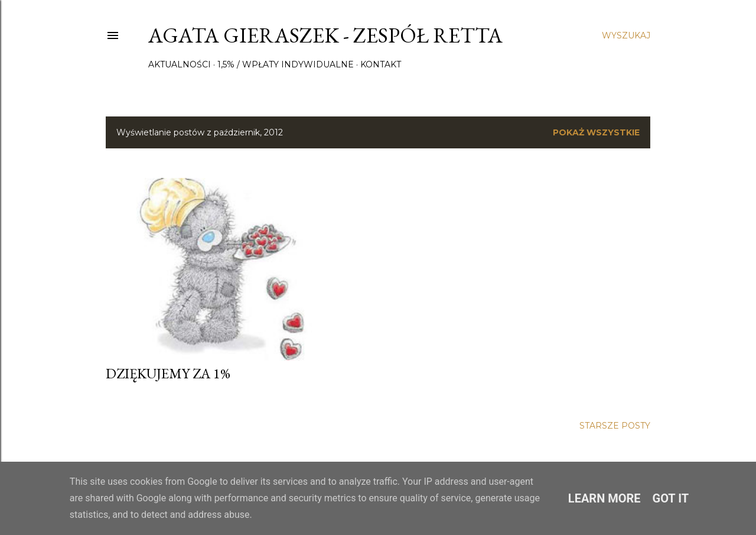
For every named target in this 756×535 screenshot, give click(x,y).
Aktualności (180, 64)
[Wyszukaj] (626, 35)
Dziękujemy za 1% (168, 373)
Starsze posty (615, 426)
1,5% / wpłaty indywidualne (286, 64)
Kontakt (381, 64)
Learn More (605, 498)
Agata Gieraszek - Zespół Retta (325, 35)
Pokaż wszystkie (596, 132)
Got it (671, 498)
